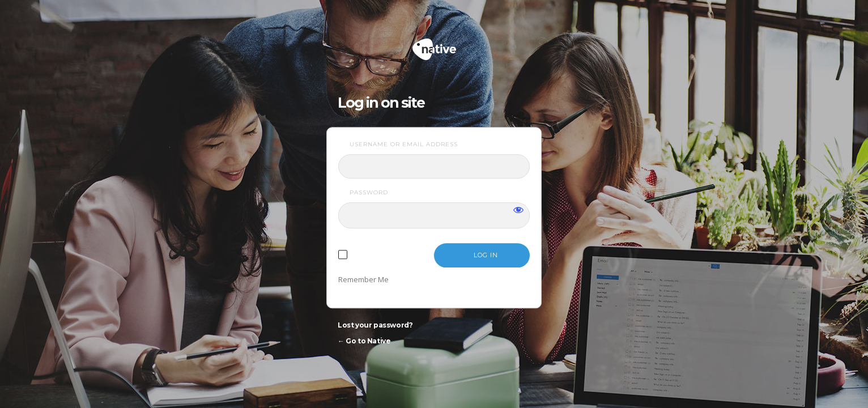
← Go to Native (364, 341)
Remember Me (363, 279)
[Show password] (518, 210)
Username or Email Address (404, 144)
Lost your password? (375, 325)
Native (477, 44)
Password (369, 192)
